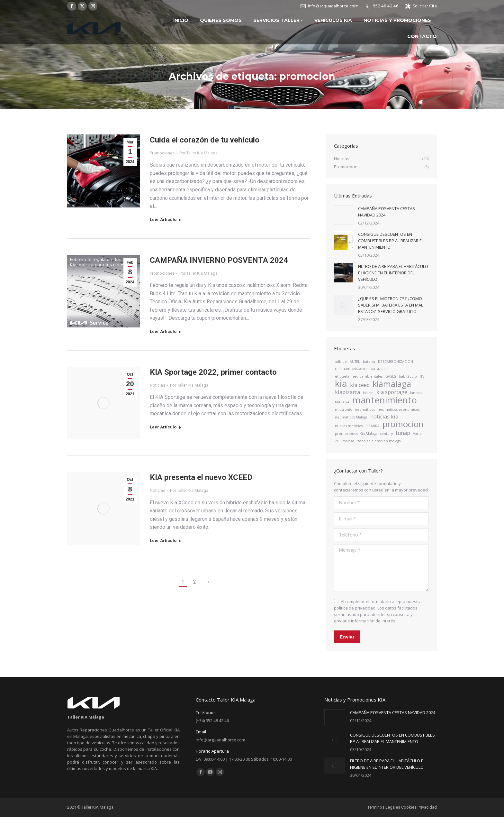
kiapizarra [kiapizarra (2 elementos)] (347, 392)
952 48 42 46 (382, 6)
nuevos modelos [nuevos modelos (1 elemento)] (349, 426)
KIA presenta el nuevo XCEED (201, 477)
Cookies (409, 807)
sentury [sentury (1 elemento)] (387, 434)
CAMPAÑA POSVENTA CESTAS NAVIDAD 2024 (387, 212)
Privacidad (427, 807)
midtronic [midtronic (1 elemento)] (343, 409)
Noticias (157, 385)
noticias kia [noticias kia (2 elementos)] (384, 417)
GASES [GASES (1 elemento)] (391, 376)
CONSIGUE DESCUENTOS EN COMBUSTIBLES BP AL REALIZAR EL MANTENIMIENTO (391, 241)
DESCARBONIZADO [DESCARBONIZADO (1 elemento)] (351, 369)
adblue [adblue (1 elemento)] (341, 362)
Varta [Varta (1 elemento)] (417, 434)
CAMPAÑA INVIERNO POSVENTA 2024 (219, 260)
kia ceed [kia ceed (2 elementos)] (360, 385)
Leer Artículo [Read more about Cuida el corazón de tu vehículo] (166, 220)
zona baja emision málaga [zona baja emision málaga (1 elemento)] (379, 441)
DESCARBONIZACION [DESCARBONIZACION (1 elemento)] (396, 362)
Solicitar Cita (421, 6)
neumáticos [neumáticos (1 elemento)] (365, 409)
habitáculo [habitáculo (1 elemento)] (408, 376)
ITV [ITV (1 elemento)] (422, 376)
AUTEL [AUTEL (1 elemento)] (355, 362)
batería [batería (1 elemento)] (369, 362)
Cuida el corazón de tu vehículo (205, 140)
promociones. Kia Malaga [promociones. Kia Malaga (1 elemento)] (356, 434)
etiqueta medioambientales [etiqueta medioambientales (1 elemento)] (359, 376)
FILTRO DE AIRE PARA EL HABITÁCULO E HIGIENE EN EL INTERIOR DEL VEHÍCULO (393, 273)
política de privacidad (355, 608)
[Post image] (344, 215)
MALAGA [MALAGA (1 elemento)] (342, 402)
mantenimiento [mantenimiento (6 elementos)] (385, 400)
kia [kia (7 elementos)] (341, 383)
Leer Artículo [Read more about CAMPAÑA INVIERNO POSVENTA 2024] (166, 331)
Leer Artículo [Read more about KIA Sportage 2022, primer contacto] (166, 427)
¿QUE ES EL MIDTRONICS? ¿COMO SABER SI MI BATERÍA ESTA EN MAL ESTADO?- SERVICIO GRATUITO (391, 305)
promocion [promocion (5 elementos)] (403, 424)
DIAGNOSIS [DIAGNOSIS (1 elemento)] (379, 369)
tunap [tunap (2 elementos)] (403, 433)
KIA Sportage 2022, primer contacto (213, 372)
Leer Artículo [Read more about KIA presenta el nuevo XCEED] (166, 541)
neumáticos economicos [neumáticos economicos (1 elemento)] (399, 409)
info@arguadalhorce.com (329, 6)
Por (198, 153)
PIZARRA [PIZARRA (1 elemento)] (373, 426)
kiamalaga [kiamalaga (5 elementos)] (392, 384)
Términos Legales (384, 807)
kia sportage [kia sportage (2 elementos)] (392, 392)
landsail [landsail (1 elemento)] (416, 393)
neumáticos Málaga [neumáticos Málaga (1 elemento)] (351, 417)
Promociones (162, 153)
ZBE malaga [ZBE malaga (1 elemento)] (345, 441)
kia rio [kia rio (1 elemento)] (368, 393)
